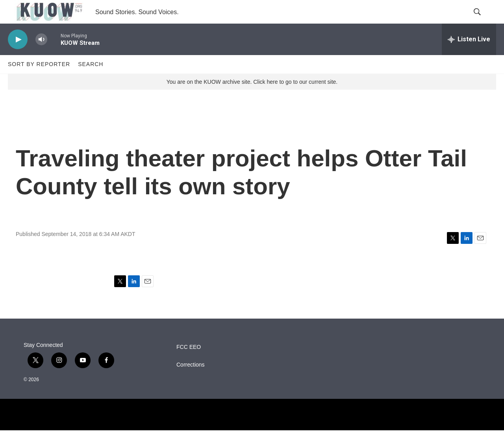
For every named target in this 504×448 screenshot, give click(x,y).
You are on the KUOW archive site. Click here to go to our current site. (252, 100)
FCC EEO (189, 365)
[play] (18, 57)
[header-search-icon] (484, 21)
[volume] (41, 57)
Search (91, 82)
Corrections (191, 383)
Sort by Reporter (39, 82)
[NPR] (252, 432)
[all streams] (469, 57)
